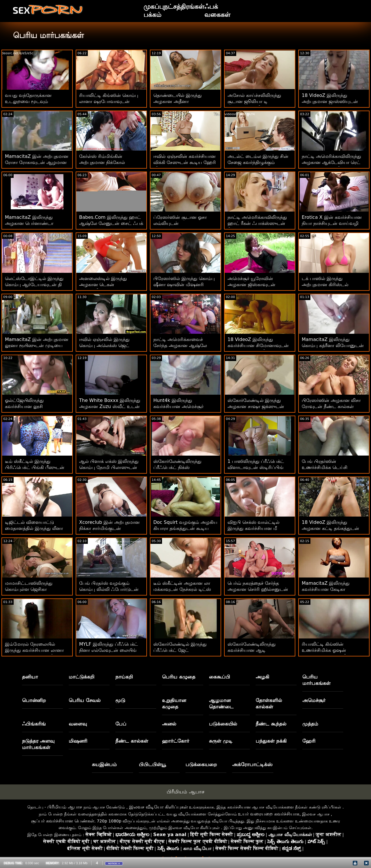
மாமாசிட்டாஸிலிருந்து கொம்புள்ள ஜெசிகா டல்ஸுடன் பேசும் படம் (30, 589)
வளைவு (78, 724)
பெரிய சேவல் (85, 700)
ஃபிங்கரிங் (34, 724)
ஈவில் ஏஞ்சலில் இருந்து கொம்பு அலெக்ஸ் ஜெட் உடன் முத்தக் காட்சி (104, 345)
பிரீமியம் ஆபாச (185, 792)
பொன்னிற (34, 700)
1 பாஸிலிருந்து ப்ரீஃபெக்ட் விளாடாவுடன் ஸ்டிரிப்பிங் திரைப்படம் (256, 467)
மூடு (120, 700)
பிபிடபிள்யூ (152, 764)
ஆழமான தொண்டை (221, 703)
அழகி (262, 677)
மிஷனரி (78, 741)
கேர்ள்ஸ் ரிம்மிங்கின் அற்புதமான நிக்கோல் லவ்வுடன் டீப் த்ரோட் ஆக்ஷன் (111, 162)
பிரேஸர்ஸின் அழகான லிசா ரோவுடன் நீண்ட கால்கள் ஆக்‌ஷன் (331, 406)
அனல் (169, 724)
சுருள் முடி (221, 741)
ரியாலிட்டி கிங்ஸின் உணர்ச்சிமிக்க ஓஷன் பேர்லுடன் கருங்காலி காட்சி (331, 650)
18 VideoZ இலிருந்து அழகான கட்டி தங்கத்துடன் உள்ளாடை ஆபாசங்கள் (330, 528)
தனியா (30, 677)
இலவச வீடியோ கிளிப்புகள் (158, 807)
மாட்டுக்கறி (82, 677)
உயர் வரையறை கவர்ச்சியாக (269, 814)
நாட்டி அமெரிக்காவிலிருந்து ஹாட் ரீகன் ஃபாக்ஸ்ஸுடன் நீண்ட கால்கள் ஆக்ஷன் (257, 223)
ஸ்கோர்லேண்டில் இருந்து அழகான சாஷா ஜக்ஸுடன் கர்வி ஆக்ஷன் (256, 406)
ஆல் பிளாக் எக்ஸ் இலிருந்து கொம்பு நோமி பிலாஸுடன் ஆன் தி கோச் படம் (109, 467)
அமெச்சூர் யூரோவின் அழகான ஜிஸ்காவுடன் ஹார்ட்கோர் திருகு (251, 285)
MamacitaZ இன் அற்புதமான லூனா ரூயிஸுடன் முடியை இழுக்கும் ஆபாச (37, 345)
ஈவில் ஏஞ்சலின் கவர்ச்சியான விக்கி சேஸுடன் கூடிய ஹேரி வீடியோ (185, 162)
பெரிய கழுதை (179, 677)
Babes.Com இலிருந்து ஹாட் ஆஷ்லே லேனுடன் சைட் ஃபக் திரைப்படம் (111, 223)
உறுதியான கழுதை (174, 703)
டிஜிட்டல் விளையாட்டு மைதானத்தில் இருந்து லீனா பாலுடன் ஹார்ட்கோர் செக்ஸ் (35, 528)
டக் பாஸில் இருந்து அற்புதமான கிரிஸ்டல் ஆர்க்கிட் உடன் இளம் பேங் (331, 285)
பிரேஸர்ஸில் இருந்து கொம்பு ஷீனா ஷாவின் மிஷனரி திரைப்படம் (184, 285)
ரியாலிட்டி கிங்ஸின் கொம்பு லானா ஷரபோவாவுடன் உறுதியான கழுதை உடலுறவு (110, 101)
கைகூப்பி (220, 677)
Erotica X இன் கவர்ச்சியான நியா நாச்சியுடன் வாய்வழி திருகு (332, 223)
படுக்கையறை (201, 764)
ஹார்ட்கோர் (176, 741)
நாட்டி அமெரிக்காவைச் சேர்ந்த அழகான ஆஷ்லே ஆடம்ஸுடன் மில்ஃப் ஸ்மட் (183, 345)
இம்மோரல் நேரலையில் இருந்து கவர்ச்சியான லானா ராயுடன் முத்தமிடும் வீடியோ (36, 650)
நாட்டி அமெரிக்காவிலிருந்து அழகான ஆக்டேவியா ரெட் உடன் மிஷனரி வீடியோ (331, 162)
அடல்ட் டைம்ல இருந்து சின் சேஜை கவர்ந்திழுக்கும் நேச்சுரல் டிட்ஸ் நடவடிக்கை (258, 162)
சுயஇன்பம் (104, 764)
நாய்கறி (124, 677)
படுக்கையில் (223, 724)
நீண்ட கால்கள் (132, 741)
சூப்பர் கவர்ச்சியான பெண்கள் (63, 821)
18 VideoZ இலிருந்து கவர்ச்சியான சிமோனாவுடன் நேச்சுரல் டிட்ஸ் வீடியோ (258, 345)
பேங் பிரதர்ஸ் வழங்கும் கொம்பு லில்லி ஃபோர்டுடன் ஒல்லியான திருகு (109, 589)
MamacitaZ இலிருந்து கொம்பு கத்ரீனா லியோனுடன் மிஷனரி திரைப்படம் (333, 345)
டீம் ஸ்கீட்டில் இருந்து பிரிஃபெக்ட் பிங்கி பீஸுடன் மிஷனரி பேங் (35, 467)
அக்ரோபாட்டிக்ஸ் (252, 764)
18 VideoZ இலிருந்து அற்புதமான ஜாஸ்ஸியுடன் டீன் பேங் (330, 101)
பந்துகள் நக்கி (271, 741)
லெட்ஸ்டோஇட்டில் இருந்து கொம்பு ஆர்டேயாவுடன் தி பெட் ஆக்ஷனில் (34, 285)
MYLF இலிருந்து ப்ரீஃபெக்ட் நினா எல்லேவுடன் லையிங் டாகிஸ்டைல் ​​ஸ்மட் (109, 650)
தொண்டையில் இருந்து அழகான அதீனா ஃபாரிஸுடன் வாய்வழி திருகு (185, 101)
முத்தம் (310, 724)
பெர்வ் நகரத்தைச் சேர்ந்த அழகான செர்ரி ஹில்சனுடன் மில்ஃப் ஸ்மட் (258, 589)
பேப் (121, 724)
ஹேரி (309, 741)
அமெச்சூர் (314, 700)
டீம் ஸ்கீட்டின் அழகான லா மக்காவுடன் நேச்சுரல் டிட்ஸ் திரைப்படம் (182, 589)
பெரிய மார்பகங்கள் (316, 680)
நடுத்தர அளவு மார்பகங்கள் (38, 744)
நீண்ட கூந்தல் (271, 724)
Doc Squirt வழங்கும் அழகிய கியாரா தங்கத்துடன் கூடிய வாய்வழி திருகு (185, 528)
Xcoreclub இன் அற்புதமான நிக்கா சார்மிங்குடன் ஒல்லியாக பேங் (109, 528)
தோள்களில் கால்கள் (269, 703)
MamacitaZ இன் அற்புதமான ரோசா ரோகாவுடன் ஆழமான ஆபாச (37, 162)
